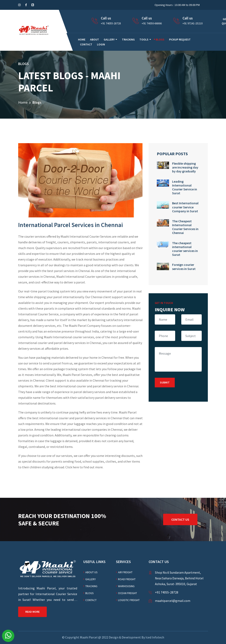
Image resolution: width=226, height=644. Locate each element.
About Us (91, 572)
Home (23, 102)
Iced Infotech (155, 637)
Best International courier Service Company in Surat (185, 207)
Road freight (127, 579)
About (95, 39)
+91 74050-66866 (152, 23)
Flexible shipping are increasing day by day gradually (185, 167)
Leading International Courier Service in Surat (185, 187)
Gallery (109, 39)
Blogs (160, 39)
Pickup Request (180, 39)
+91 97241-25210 (193, 23)
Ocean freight (127, 593)
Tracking (128, 39)
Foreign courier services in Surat (184, 267)
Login (101, 44)
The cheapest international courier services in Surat (185, 249)
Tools (144, 39)
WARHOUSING (126, 586)
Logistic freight (129, 600)
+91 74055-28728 (111, 23)
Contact (86, 44)
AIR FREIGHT (125, 572)
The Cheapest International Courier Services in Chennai (185, 227)
